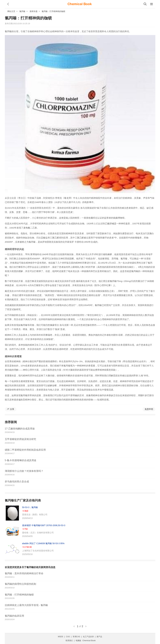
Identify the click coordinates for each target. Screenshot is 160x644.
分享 (12, 409)
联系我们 (69, 641)
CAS (68, 637)
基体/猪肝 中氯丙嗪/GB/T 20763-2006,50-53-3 (44, 525)
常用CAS (76, 637)
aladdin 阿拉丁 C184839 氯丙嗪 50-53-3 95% (43, 543)
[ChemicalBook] (80, 4)
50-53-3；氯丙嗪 (30, 507)
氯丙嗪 (22, 11)
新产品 (99, 637)
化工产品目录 (88, 637)
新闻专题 (34, 11)
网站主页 (11, 11)
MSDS (61, 637)
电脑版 (78, 641)
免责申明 (149, 409)
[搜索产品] (145, 4)
